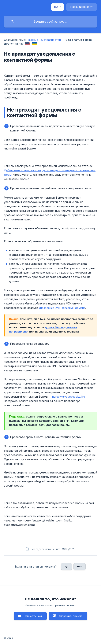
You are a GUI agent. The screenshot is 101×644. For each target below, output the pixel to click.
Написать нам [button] (33, 616)
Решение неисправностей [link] (44, 40)
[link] (28, 44)
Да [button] (66, 566)
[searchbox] (50, 22)
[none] (58, 7)
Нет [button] (80, 566)
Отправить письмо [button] (71, 616)
